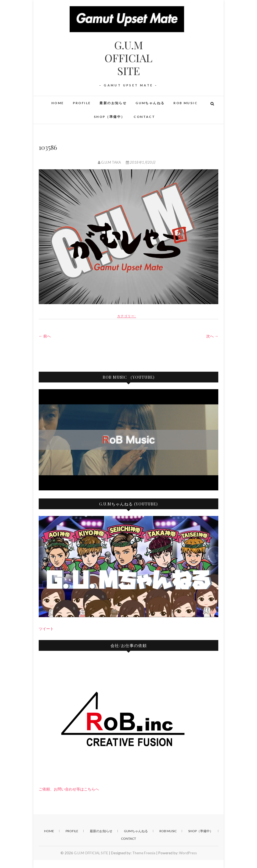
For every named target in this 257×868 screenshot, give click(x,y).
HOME (58, 103)
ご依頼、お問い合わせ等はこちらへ (69, 789)
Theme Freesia (144, 853)
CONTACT (144, 117)
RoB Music (185, 103)
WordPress (188, 853)
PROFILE (82, 103)
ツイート (46, 629)
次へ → (212, 336)
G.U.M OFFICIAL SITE (128, 58)
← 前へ (45, 336)
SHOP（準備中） (109, 117)
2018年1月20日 (141, 162)
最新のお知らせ (113, 103)
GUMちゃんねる (150, 103)
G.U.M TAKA (110, 162)
